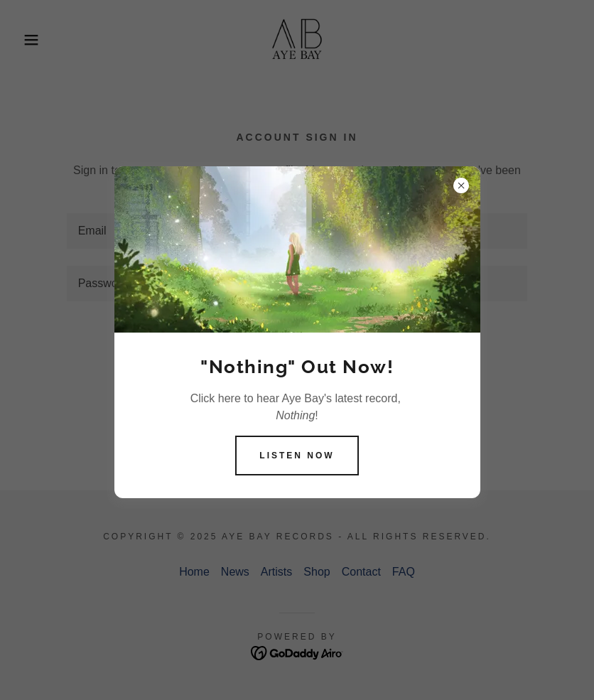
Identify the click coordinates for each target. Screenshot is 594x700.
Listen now (297, 456)
